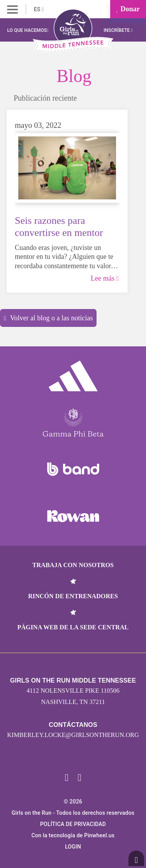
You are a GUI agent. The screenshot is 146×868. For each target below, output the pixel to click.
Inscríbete (118, 30)
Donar (128, 9)
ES (39, 9)
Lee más (105, 278)
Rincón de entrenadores (73, 596)
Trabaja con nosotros (73, 565)
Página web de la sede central (73, 627)
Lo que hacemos (28, 30)
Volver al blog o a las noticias (48, 318)
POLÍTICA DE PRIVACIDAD (73, 824)
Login (73, 847)
